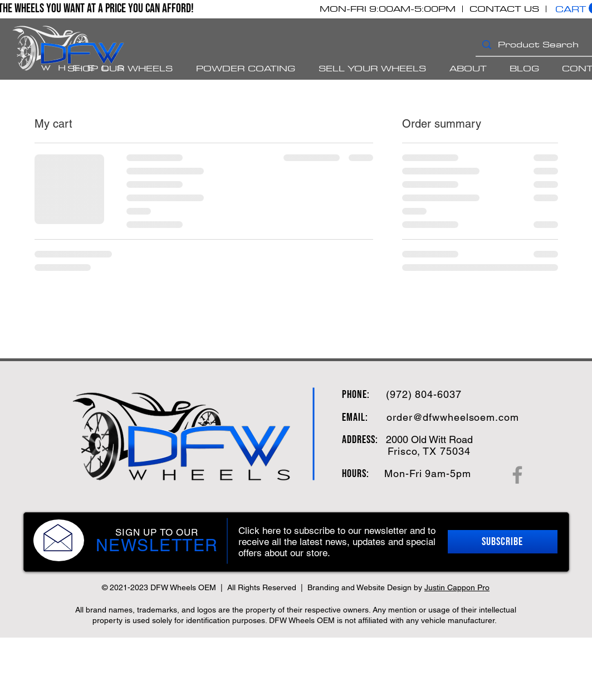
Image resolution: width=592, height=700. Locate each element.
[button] (503, 542)
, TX (427, 451)
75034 (453, 451)
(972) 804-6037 (424, 394)
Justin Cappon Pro (457, 587)
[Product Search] (544, 44)
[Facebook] (517, 475)
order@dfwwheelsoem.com (453, 417)
